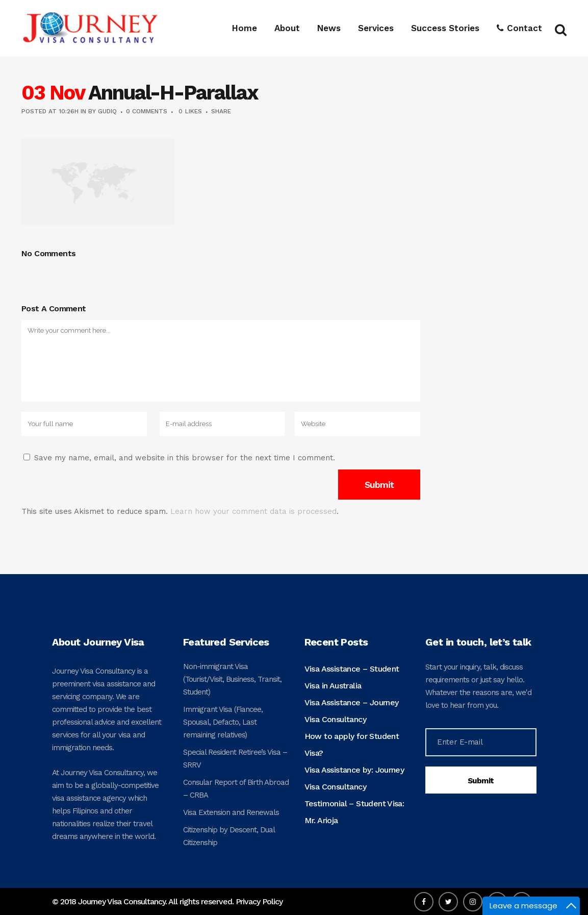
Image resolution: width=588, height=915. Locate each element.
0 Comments (147, 111)
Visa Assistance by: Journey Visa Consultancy (354, 778)
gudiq (107, 111)
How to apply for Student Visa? (352, 745)
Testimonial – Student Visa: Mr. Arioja (354, 812)
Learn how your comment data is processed (253, 511)
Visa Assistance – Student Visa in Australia (352, 677)
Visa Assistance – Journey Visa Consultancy (352, 711)
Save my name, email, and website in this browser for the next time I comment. (185, 458)
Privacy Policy (259, 901)
